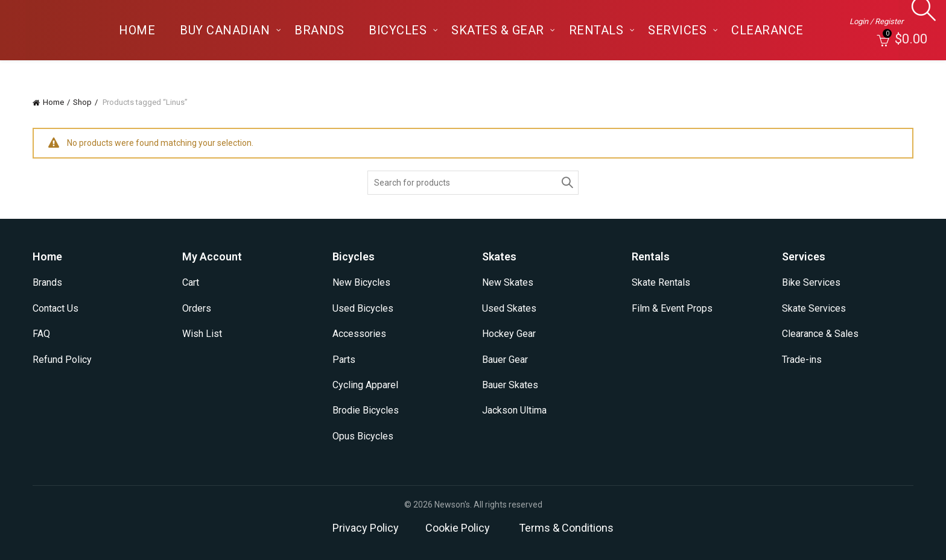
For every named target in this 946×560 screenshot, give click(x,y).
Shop (82, 102)
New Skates (508, 282)
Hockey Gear (509, 334)
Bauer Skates (510, 385)
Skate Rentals (661, 282)
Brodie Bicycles (366, 410)
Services (677, 30)
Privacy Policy (366, 528)
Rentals (596, 30)
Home (137, 30)
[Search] (920, 15)
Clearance (767, 30)
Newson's (452, 505)
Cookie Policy (458, 528)
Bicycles (398, 30)
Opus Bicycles (363, 436)
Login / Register (876, 21)
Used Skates (509, 308)
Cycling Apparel (365, 385)
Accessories (359, 334)
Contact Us (56, 308)
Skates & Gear (498, 30)
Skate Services (814, 308)
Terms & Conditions (566, 528)
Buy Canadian (225, 30)
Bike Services (811, 282)
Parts (344, 360)
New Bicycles (361, 282)
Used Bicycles (363, 308)
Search (567, 183)
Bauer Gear (505, 360)
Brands (319, 30)
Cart (191, 282)
